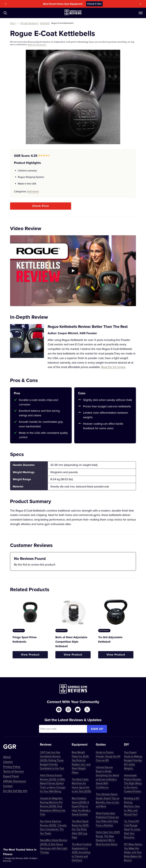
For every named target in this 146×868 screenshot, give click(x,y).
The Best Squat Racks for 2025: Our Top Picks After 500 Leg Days (80, 829)
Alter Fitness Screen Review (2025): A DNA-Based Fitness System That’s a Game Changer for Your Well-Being (53, 783)
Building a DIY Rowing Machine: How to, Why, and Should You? (132, 806)
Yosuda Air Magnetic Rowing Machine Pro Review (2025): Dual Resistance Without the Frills (53, 806)
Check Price (41, 206)
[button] (6, 4)
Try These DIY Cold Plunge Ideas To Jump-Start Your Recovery (132, 829)
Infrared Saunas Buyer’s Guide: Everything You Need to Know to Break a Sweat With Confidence (107, 777)
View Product (30, 655)
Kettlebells (45, 23)
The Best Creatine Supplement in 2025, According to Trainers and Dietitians (82, 852)
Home (13, 23)
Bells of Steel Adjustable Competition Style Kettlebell (71, 642)
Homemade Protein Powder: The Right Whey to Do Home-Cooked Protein (133, 783)
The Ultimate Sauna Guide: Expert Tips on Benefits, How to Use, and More (108, 800)
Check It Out (94, 4)
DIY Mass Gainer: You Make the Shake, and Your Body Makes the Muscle (133, 852)
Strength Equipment (29, 23)
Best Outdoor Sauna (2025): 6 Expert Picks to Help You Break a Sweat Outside (81, 806)
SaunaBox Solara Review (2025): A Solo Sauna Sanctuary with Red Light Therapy (54, 846)
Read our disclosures (37, 44)
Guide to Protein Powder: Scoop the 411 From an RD (108, 756)
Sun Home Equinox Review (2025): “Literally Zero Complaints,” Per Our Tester (53, 827)
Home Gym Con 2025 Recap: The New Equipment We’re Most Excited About (108, 838)
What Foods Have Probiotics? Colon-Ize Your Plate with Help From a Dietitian (107, 819)
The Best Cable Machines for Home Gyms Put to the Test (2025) (81, 785)
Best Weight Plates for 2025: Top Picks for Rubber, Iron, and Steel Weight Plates (81, 762)
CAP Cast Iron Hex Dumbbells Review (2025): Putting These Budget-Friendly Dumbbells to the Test (52, 760)
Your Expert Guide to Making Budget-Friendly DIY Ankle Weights (133, 760)
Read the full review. (114, 367)
